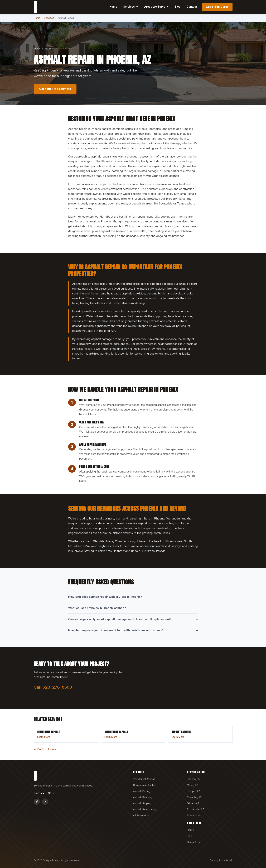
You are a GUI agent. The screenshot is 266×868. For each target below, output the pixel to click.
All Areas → (194, 815)
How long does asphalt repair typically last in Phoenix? (133, 597)
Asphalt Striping (142, 803)
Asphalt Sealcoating (145, 809)
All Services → (141, 815)
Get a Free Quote (217, 7)
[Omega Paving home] (35, 7)
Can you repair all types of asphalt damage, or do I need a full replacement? (133, 619)
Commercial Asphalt (145, 785)
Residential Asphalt (144, 779)
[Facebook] (37, 802)
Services (131, 7)
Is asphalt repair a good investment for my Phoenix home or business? (133, 630)
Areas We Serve (156, 7)
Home (113, 7)
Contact (192, 7)
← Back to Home (45, 749)
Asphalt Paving (142, 791)
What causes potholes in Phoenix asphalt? (133, 608)
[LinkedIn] (45, 802)
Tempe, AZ (193, 791)
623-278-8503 (45, 793)
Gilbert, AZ (193, 803)
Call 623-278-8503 (53, 687)
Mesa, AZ (192, 785)
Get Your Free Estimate (55, 89)
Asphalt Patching (143, 797)
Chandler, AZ (194, 797)
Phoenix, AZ (194, 779)
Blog (178, 7)
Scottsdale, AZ (195, 809)
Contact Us (193, 842)
